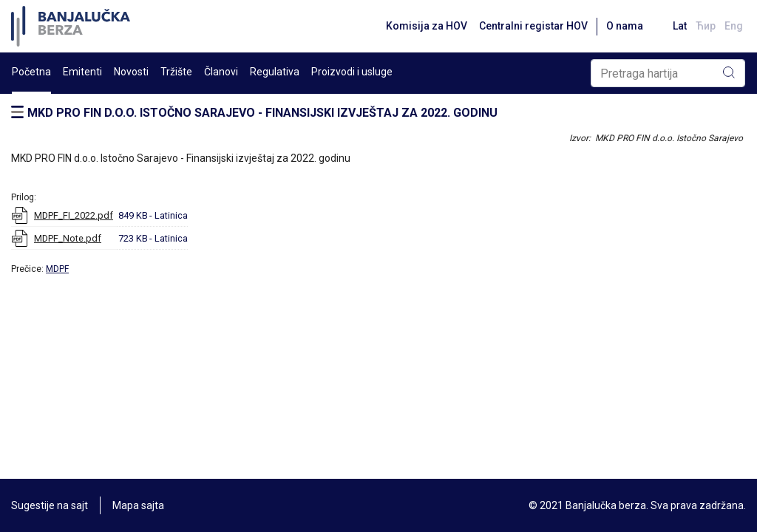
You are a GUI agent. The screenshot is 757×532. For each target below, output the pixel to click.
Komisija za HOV (427, 26)
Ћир (706, 26)
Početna (31, 72)
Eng (734, 26)
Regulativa (275, 72)
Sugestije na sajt (50, 505)
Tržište (176, 72)
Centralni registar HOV (533, 26)
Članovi (221, 72)
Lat (680, 26)
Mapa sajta (138, 505)
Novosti (131, 72)
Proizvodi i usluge (352, 72)
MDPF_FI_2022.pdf (74, 215)
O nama (625, 26)
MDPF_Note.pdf (68, 238)
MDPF (57, 269)
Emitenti (82, 72)
